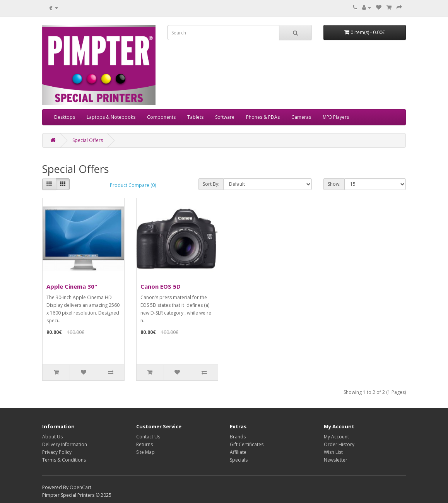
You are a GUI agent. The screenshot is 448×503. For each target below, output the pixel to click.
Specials (239, 460)
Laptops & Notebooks (111, 117)
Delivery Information (65, 444)
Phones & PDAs (263, 117)
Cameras (301, 117)
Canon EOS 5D (161, 286)
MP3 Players (336, 117)
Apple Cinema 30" (72, 286)
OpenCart (80, 487)
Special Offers (88, 140)
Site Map (145, 452)
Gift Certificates (247, 444)
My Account (336, 437)
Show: (334, 184)
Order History (339, 444)
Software (225, 117)
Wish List (333, 452)
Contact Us (148, 437)
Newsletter (336, 460)
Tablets (195, 117)
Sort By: (211, 184)
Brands (238, 437)
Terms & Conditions (64, 460)
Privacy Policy (57, 452)
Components (161, 117)
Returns (144, 444)
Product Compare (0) (133, 185)
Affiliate (238, 452)
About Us (52, 437)
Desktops (65, 117)
